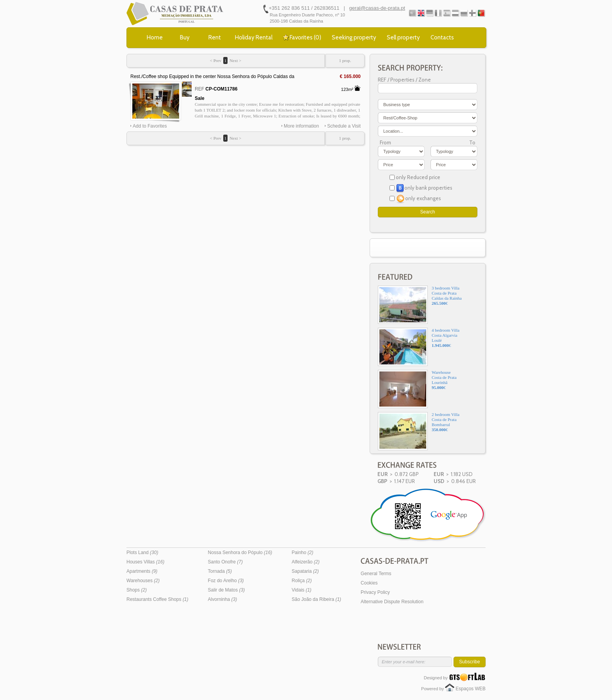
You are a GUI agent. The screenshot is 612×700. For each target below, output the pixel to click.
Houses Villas (145, 562)
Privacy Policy (375, 592)
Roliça (302, 581)
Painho (302, 553)
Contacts (442, 37)
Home (155, 37)
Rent (215, 37)
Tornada (220, 571)
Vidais (301, 590)
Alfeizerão (305, 562)
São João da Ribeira (316, 599)
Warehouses (143, 581)
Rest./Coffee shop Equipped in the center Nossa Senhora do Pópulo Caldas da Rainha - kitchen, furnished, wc (212, 77)
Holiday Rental (254, 37)
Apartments (142, 571)
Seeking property (354, 37)
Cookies (369, 583)
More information (301, 126)
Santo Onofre (225, 562)
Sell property (403, 37)
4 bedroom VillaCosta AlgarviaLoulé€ (419, 347)
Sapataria (305, 571)
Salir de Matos (227, 590)
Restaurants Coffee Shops (157, 599)
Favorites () (305, 37)
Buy (185, 37)
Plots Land (142, 553)
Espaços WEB (471, 689)
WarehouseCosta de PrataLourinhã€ (417, 389)
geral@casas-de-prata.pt (377, 8)
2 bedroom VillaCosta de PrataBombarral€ (419, 431)
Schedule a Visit (344, 126)
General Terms (376, 574)
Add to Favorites (150, 126)
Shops (137, 590)
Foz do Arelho (226, 581)
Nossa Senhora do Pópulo (240, 553)
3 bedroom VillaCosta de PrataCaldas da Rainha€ (420, 305)
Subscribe (469, 662)
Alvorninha (223, 599)
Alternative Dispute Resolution (392, 602)
